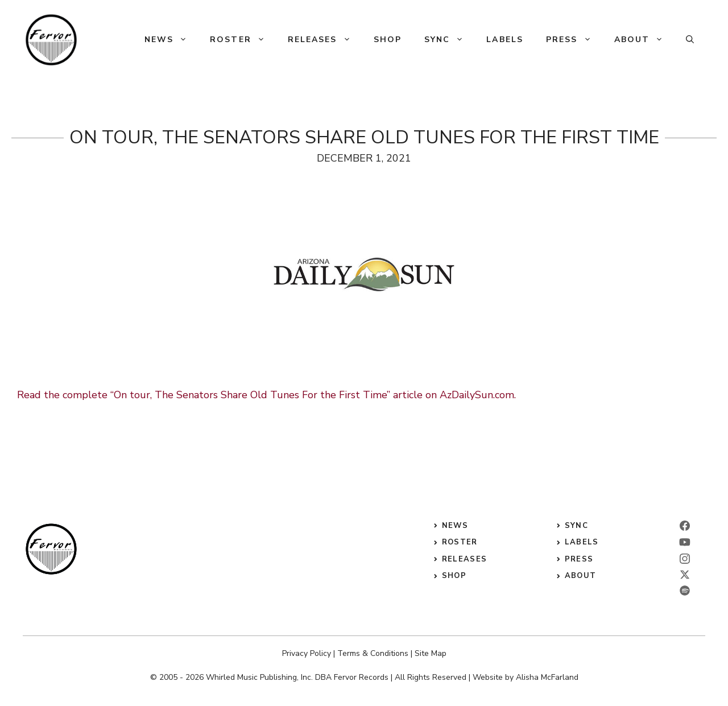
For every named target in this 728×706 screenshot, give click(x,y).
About (645, 40)
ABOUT (581, 576)
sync (576, 526)
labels (582, 542)
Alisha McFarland (547, 677)
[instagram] (685, 559)
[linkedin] (685, 542)
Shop (388, 40)
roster (460, 542)
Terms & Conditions (373, 653)
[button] (690, 40)
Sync (450, 40)
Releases (325, 40)
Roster (243, 40)
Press (574, 40)
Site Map (431, 653)
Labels (505, 40)
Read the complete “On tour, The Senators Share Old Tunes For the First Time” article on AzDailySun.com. (266, 395)
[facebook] (685, 526)
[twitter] (685, 575)
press (579, 559)
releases (464, 559)
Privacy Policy (307, 653)
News (171, 40)
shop (454, 576)
